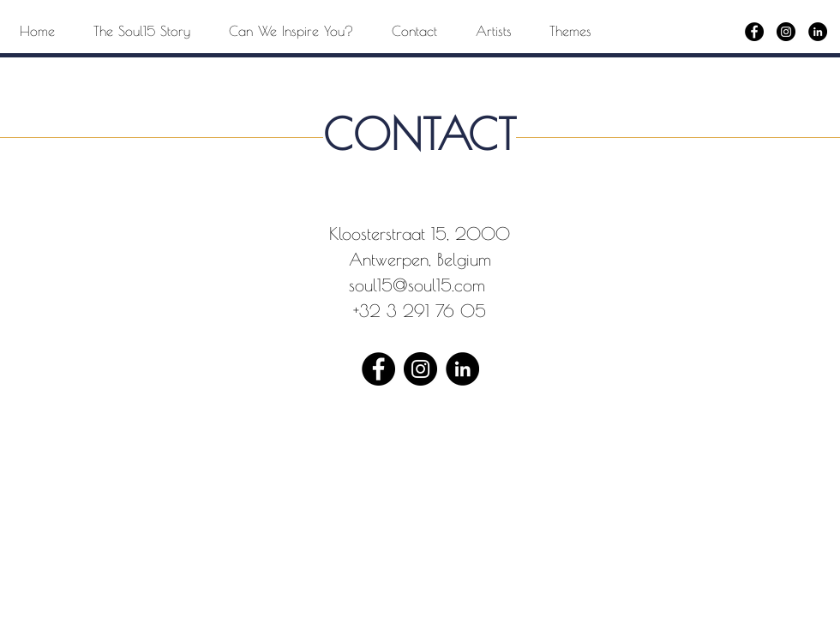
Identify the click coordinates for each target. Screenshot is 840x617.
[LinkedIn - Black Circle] (818, 32)
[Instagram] (786, 32)
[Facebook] (754, 32)
